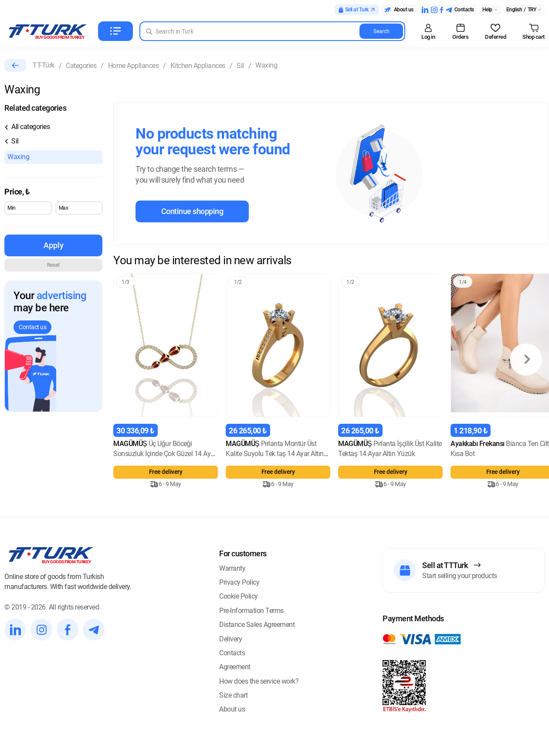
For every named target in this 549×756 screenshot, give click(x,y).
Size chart (233, 695)
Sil (240, 66)
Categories (81, 66)
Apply (54, 245)
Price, (17, 192)
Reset (53, 265)
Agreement (235, 667)
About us (232, 709)
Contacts (232, 653)
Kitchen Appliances (198, 66)
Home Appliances (134, 66)
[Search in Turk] (272, 31)
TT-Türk (44, 65)
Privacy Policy (239, 582)
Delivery (230, 639)
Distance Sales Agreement (257, 625)
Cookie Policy (239, 596)
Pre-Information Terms (251, 611)
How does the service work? (259, 681)
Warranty (232, 568)
